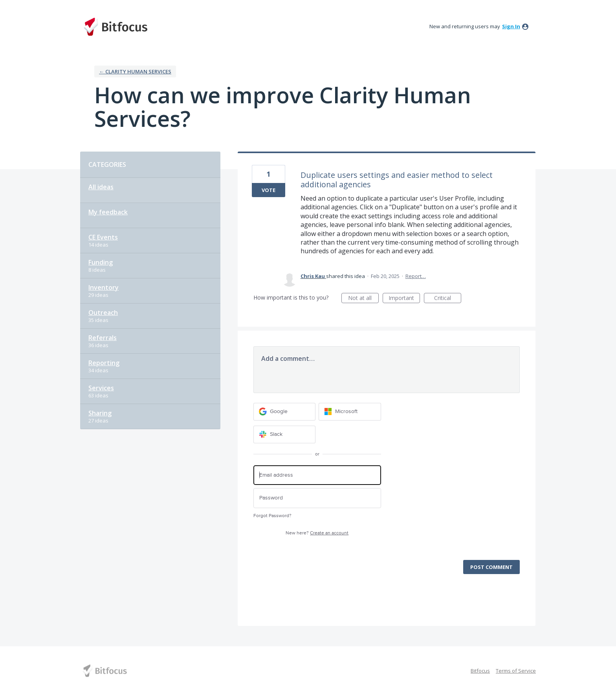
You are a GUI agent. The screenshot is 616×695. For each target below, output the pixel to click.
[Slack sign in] (285, 434)
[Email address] (317, 475)
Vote (269, 190)
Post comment (491, 567)
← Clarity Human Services (135, 71)
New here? (317, 533)
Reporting (104, 363)
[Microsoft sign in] (350, 412)
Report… (416, 276)
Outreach (103, 313)
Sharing (100, 413)
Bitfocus (480, 671)
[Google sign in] (285, 412)
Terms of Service (516, 671)
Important (404, 299)
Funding (101, 262)
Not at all (363, 299)
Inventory (104, 287)
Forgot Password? (272, 516)
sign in (511, 26)
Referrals (103, 338)
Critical (448, 299)
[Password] (317, 498)
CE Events (103, 237)
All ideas (101, 187)
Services (101, 388)
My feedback (108, 212)
